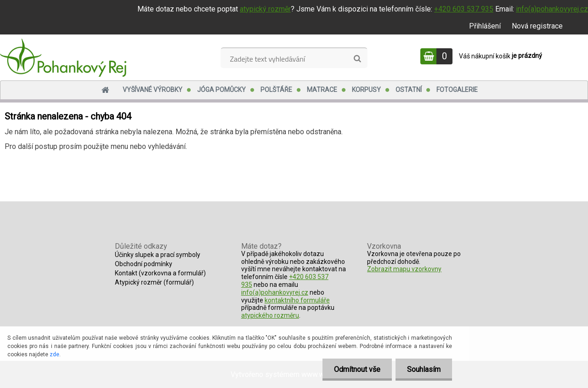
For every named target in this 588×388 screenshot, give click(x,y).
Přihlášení (485, 26)
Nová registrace (537, 26)
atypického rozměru (270, 315)
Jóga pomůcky (221, 90)
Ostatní (409, 90)
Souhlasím (424, 369)
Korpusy (366, 90)
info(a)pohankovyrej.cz (552, 9)
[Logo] (63, 57)
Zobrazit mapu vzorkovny (404, 269)
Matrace (322, 90)
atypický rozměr (265, 9)
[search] (357, 59)
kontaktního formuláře (297, 300)
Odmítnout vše (357, 369)
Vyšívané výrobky (153, 90)
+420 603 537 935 (464, 9)
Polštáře (276, 90)
